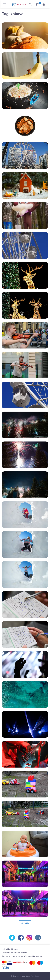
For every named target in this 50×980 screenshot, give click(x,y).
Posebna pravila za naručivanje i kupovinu (22, 956)
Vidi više (25, 923)
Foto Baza (35, 976)
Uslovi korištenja (10, 949)
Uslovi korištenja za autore (15, 953)
